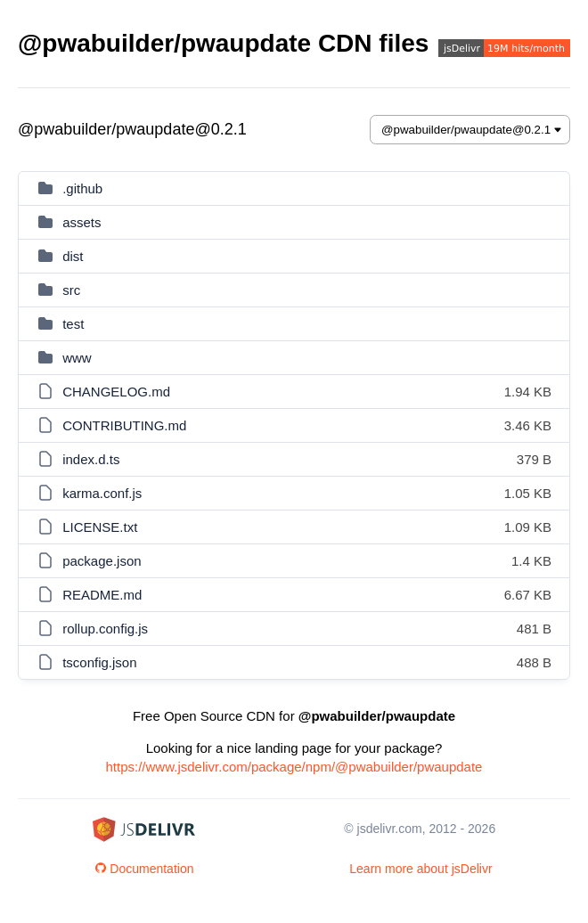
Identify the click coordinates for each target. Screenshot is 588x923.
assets (82, 222)
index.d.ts (91, 459)
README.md (102, 595)
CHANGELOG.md (116, 392)
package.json (102, 561)
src (71, 290)
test (73, 324)
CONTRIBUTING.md (124, 425)
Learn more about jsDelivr (421, 869)
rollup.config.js (105, 629)
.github (82, 188)
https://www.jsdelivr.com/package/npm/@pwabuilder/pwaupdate (294, 767)
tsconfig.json (99, 662)
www (77, 358)
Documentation (144, 869)
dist (73, 256)
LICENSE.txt (100, 527)
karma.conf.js (102, 493)
